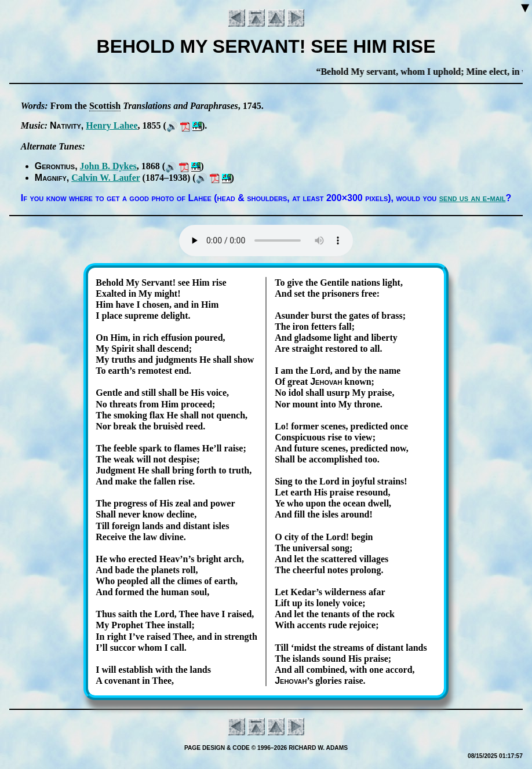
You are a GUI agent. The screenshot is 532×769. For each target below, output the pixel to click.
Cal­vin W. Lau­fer (105, 178)
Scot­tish (105, 106)
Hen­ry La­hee (112, 125)
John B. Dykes (108, 166)
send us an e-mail (473, 198)
